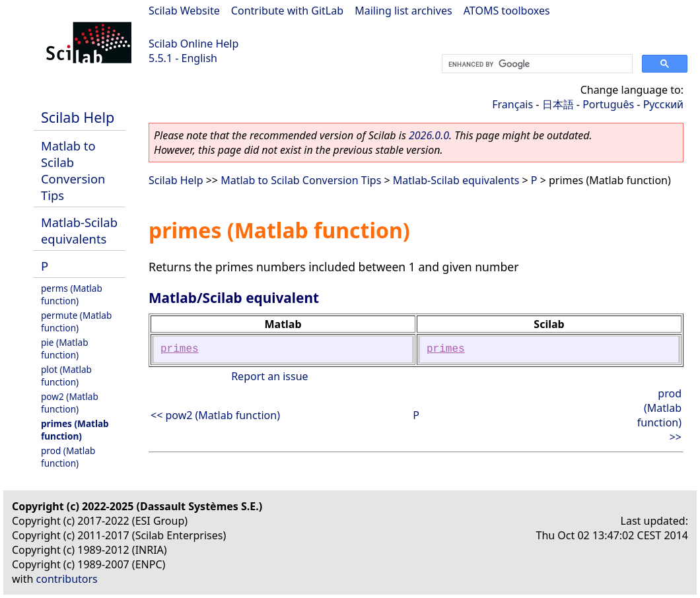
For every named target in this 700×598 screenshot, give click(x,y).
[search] (536, 64)
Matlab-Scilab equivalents (79, 230)
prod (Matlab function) (68, 457)
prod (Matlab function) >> (659, 415)
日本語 (558, 104)
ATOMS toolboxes (507, 11)
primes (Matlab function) (75, 430)
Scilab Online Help (193, 44)
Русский (663, 104)
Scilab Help (78, 117)
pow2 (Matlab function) (70, 403)
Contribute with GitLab (287, 11)
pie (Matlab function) (65, 349)
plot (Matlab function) (66, 376)
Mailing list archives (403, 11)
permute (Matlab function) (76, 321)
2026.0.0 (429, 135)
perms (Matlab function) (72, 294)
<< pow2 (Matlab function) (215, 415)
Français (512, 104)
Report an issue (269, 376)
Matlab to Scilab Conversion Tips (73, 170)
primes (180, 349)
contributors (67, 579)
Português (608, 104)
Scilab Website (184, 11)
